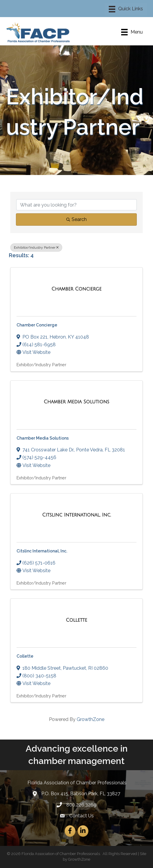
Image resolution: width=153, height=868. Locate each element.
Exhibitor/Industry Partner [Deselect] (36, 247)
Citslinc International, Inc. (42, 551)
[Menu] (126, 9)
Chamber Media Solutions (43, 438)
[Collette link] (76, 620)
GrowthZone (91, 719)
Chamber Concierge (37, 325)
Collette (25, 656)
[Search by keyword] (76, 205)
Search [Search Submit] (76, 219)
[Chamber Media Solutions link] (76, 402)
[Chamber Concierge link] (77, 289)
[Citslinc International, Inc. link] (76, 515)
